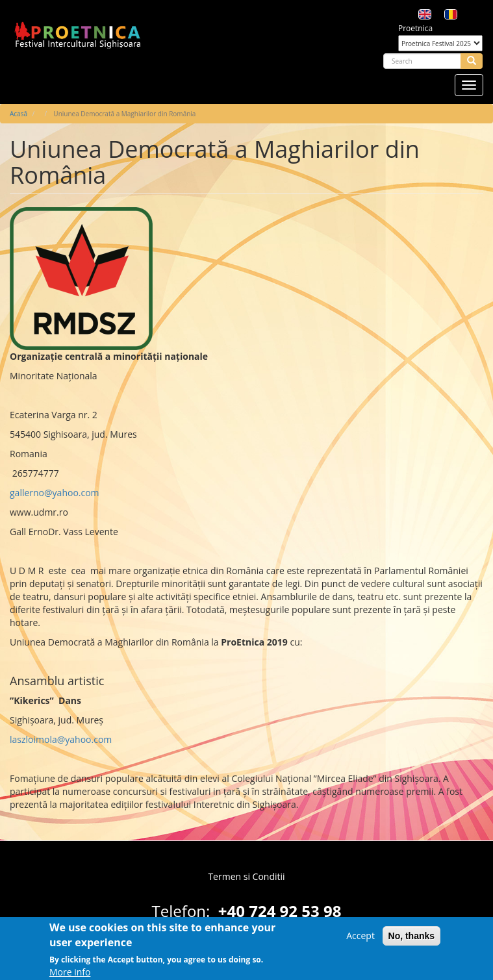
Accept (360, 939)
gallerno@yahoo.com (55, 493)
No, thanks (412, 940)
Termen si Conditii (246, 876)
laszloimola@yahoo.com (61, 739)
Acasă (19, 114)
